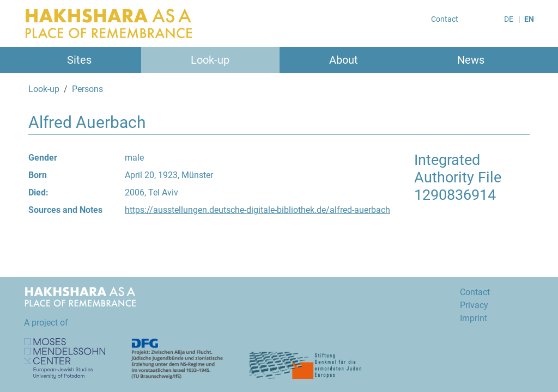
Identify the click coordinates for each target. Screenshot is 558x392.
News (471, 60)
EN (529, 19)
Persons (87, 89)
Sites (79, 60)
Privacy (474, 305)
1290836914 (455, 195)
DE (509, 19)
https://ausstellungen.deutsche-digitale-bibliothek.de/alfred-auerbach (257, 210)
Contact (445, 19)
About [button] (344, 60)
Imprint (474, 318)
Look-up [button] (210, 60)
